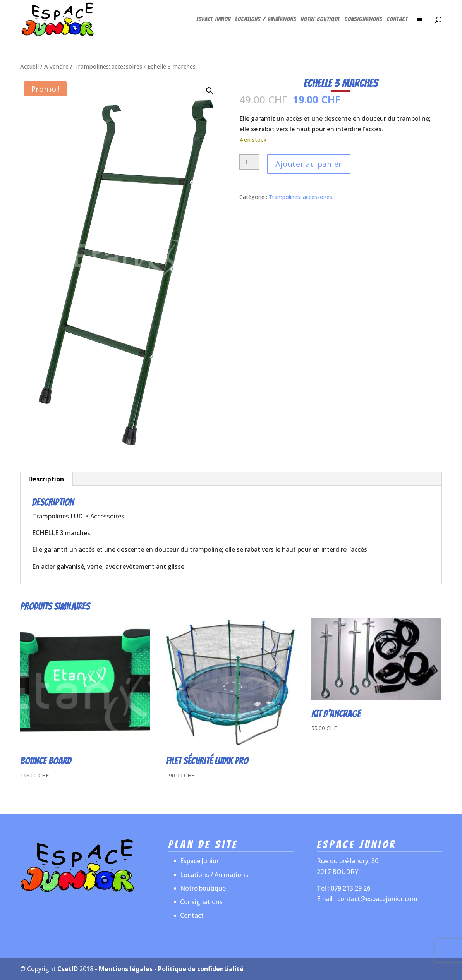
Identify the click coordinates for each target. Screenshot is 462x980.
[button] (210, 91)
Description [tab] (46, 479)
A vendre (56, 66)
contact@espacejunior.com (377, 899)
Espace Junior (214, 20)
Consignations (363, 20)
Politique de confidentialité (201, 969)
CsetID (68, 969)
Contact (397, 20)
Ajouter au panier (309, 164)
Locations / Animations (266, 20)
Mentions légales (126, 969)
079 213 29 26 (350, 888)
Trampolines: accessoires (108, 66)
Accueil (29, 66)
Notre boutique (320, 20)
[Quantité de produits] (249, 162)
